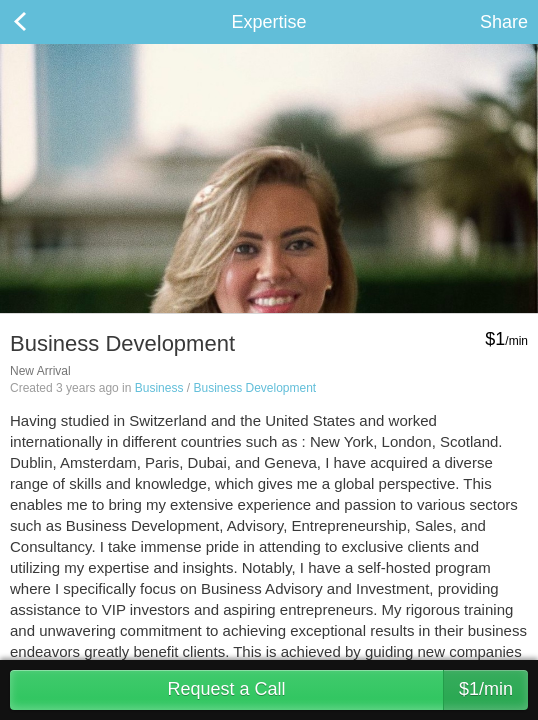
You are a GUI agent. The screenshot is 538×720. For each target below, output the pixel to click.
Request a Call (347, 690)
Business (159, 388)
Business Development (254, 388)
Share (504, 22)
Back (40, 22)
